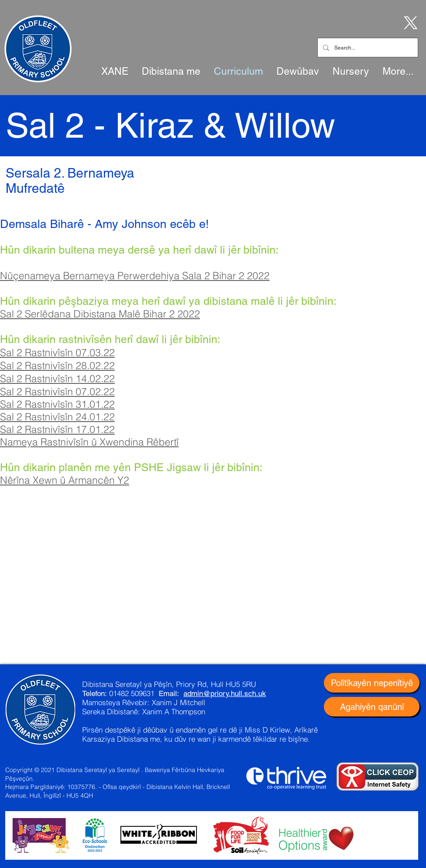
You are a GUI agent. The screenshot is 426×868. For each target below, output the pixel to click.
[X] (409, 22)
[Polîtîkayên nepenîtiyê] (372, 683)
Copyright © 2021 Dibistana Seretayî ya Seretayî (72, 770)
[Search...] (367, 48)
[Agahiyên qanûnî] (372, 707)
